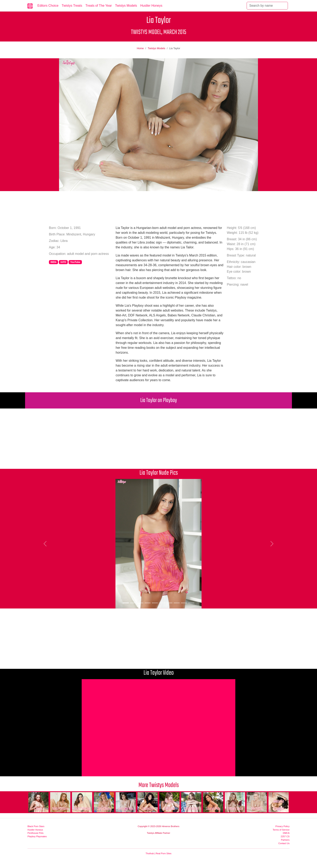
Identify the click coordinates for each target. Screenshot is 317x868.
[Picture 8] (177, 603)
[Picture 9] (184, 603)
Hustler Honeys (151, 6)
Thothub (150, 853)
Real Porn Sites (164, 853)
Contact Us (284, 843)
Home (140, 48)
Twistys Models (126, 6)
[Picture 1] (126, 603)
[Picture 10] (191, 603)
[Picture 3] (140, 603)
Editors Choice (48, 6)
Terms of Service (281, 830)
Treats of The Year (99, 6)
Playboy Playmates (37, 836)
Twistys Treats (72, 6)
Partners (285, 840)
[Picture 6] (162, 603)
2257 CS (285, 836)
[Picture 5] (155, 603)
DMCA (286, 833)
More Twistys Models (159, 785)
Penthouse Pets (35, 833)
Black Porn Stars (36, 826)
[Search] (267, 6)
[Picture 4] (148, 603)
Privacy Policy (282, 826)
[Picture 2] (133, 603)
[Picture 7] (169, 603)
